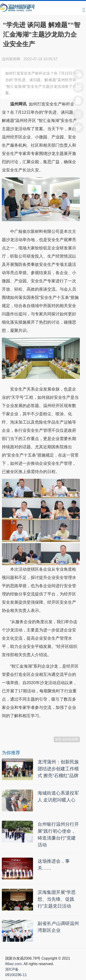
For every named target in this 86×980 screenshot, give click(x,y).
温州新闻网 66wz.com (43, 727)
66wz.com (14, 964)
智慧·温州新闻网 (67, 739)
